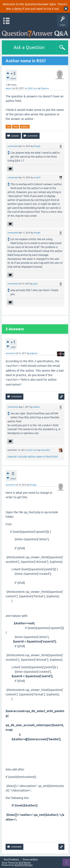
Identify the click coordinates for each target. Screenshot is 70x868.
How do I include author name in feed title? (33, 457)
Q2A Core (32, 88)
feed (15, 127)
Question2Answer (24, 865)
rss (8, 127)
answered (10, 353)
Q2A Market (25, 863)
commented (13, 146)
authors (25, 127)
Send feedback (11, 859)
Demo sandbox (30, 859)
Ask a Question (29, 47)
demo (18, 9)
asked (8, 88)
